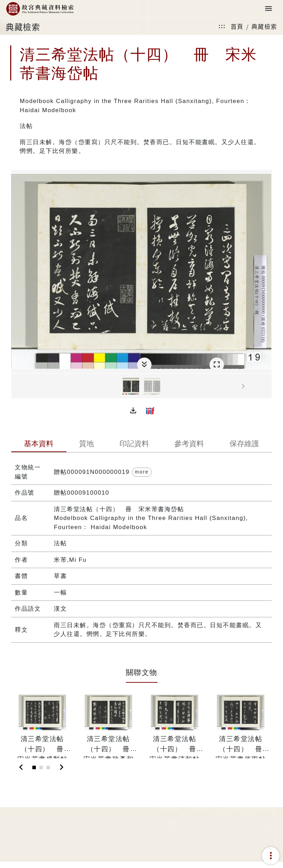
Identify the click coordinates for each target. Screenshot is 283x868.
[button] (133, 411)
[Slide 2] (41, 767)
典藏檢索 (264, 26)
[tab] (39, 444)
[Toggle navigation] (269, 9)
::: (222, 26)
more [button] (142, 472)
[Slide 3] (48, 767)
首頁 (237, 26)
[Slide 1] (34, 767)
